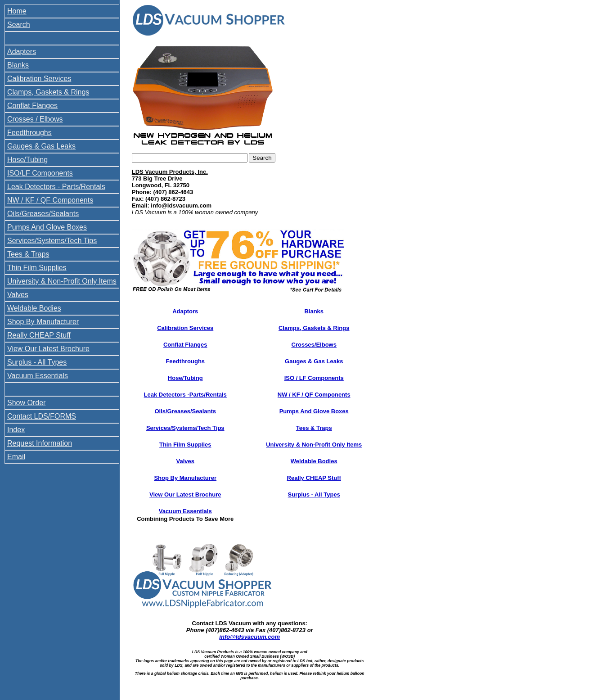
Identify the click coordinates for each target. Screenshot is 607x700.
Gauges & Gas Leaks (41, 146)
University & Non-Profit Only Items (62, 281)
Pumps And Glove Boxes (47, 227)
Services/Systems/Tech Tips (52, 241)
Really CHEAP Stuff (39, 335)
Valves (18, 295)
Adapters (22, 52)
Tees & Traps (28, 254)
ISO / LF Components (314, 378)
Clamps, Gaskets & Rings (48, 92)
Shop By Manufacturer (43, 322)
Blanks (18, 65)
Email (16, 457)
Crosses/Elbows (314, 345)
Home (17, 11)
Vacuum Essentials (38, 376)
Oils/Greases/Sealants (43, 214)
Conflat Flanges (32, 106)
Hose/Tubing (27, 160)
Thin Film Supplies (37, 268)
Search (19, 25)
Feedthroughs (29, 133)
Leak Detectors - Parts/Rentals (56, 187)
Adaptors (185, 311)
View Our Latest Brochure (48, 349)
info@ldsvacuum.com (250, 637)
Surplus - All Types (37, 362)
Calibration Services (39, 79)
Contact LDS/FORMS (42, 416)
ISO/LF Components (40, 173)
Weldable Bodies (34, 308)
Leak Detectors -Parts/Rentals (185, 395)
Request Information (40, 443)
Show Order (26, 403)
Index (16, 430)
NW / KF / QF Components (50, 200)
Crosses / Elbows (35, 119)
